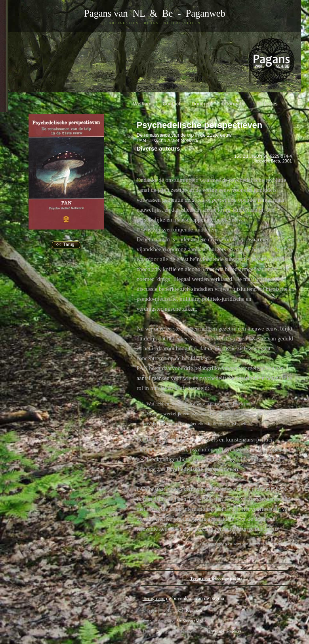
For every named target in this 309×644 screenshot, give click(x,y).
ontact (171, 104)
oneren (201, 104)
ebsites (267, 104)
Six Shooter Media (191, 621)
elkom (142, 104)
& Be (159, 13)
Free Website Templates (222, 631)
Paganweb (206, 13)
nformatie (234, 104)
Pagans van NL (114, 13)
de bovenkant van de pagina (183, 598)
